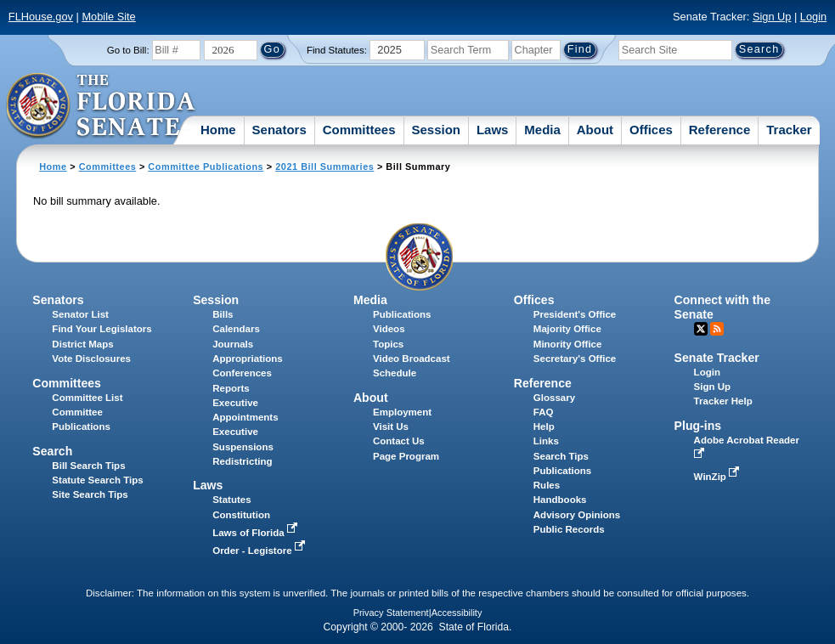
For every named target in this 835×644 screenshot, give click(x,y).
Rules (547, 485)
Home (218, 130)
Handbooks (560, 500)
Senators (279, 130)
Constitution (241, 515)
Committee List (87, 398)
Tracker (789, 130)
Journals (233, 344)
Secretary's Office (575, 359)
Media (542, 130)
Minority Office (568, 344)
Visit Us (391, 427)
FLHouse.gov (41, 17)
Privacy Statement (391, 613)
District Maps (82, 344)
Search (52, 451)
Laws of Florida (257, 533)
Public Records (569, 529)
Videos (389, 329)
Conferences (242, 373)
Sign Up (772, 17)
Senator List (80, 314)
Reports (231, 388)
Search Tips (561, 456)
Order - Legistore (260, 551)
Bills (223, 314)
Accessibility (457, 613)
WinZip (718, 477)
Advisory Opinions (577, 515)
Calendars (236, 329)
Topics (388, 344)
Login (813, 17)
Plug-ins (698, 426)
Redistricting (242, 461)
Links (546, 441)
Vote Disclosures (91, 359)
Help (544, 427)
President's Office (575, 314)
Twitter (701, 329)
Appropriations (248, 359)
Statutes (231, 500)
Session (436, 130)
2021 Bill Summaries (324, 167)
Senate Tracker (717, 358)
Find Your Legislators (102, 329)
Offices (651, 130)
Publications (402, 314)
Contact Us (399, 441)
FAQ (544, 412)
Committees (359, 130)
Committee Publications (206, 167)
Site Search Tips (90, 494)
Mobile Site (108, 17)
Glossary (554, 398)
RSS (717, 329)
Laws (493, 130)
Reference (720, 130)
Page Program (406, 456)
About (595, 130)
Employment (402, 412)
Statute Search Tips (97, 480)
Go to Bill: (128, 50)
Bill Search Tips (88, 466)
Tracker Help (723, 401)
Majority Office (567, 329)
